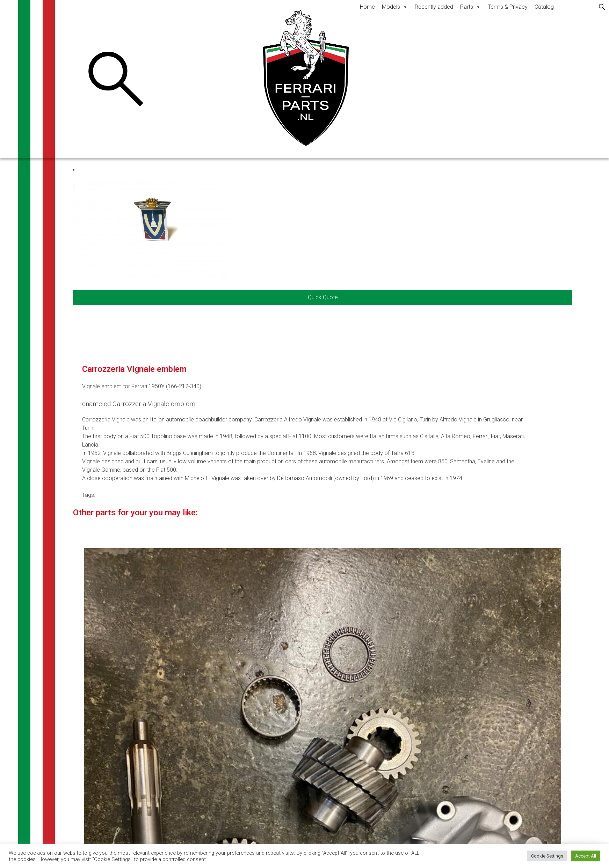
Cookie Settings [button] (547, 856)
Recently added (434, 7)
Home (367, 7)
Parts (470, 7)
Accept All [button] (586, 856)
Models (395, 7)
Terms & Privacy (508, 7)
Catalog (544, 7)
